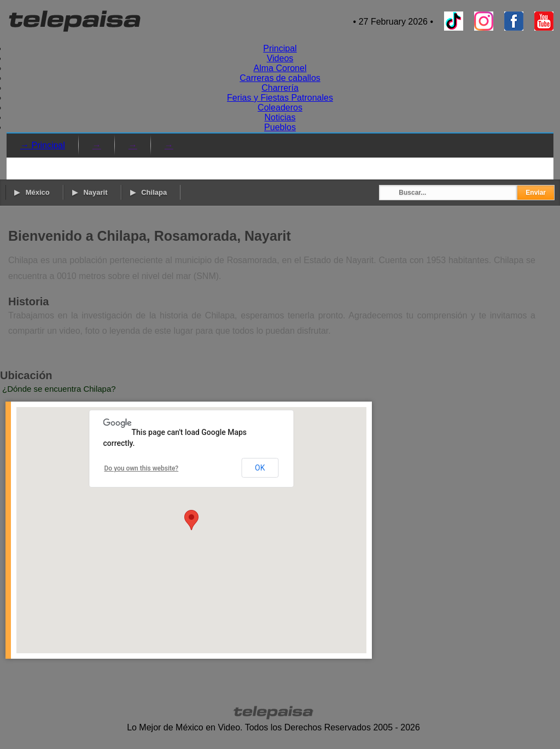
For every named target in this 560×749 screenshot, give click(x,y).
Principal (280, 48)
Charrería (280, 88)
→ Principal (43, 145)
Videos (280, 58)
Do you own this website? (142, 468)
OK (260, 468)
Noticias (280, 117)
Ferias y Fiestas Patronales (280, 98)
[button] (191, 520)
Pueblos (280, 127)
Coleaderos (280, 108)
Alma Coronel (280, 68)
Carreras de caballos (280, 78)
